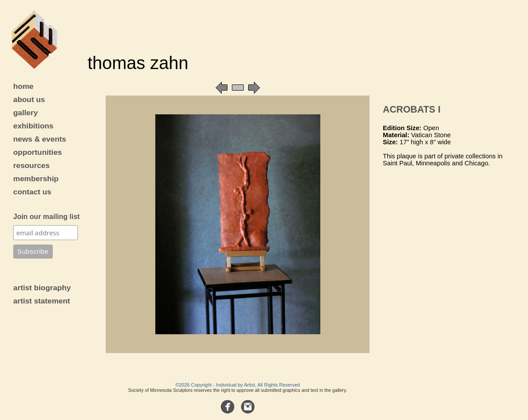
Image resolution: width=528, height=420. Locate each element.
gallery (26, 113)
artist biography (42, 288)
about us (29, 99)
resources (31, 165)
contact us (32, 192)
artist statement (42, 301)
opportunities (38, 152)
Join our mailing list (46, 217)
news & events (40, 139)
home (23, 86)
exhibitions (33, 126)
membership (36, 179)
